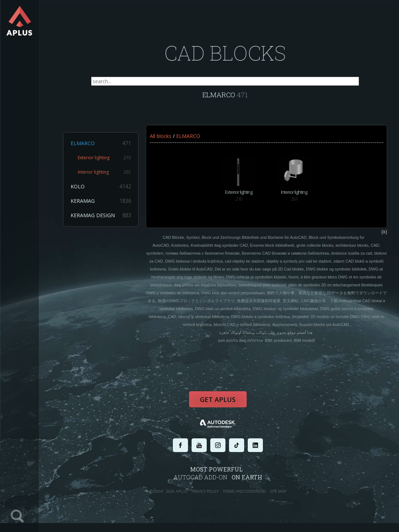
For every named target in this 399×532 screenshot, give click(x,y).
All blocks (164, 140)
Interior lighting (108, 176)
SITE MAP (281, 499)
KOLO (104, 190)
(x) (387, 238)
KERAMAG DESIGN (104, 219)
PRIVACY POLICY (208, 499)
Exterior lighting (108, 161)
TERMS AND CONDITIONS (248, 499)
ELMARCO (104, 147)
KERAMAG (104, 205)
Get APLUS (221, 407)
